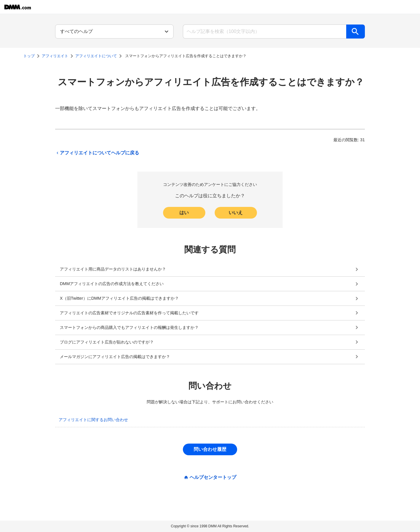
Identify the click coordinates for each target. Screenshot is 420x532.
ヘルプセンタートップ (213, 477)
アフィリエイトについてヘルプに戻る (97, 153)
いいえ (236, 213)
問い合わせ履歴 (210, 449)
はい (184, 213)
